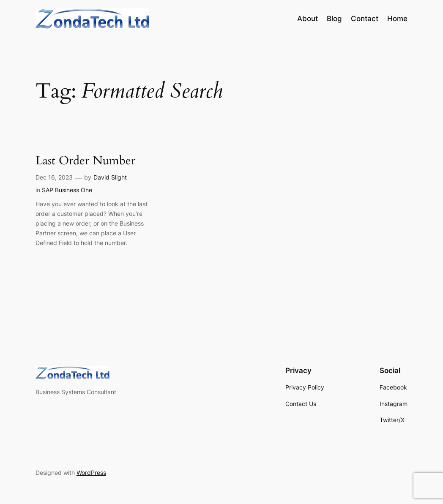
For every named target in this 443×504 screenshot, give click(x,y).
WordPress (91, 473)
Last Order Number (85, 161)
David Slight (110, 177)
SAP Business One (67, 190)
